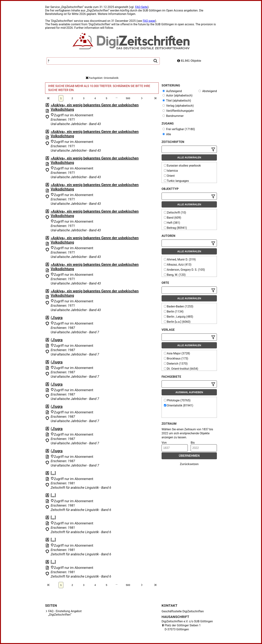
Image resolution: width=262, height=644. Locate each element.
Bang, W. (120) (175, 275)
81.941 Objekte (189, 61)
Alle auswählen (189, 157)
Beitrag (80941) (175, 228)
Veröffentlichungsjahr (178, 111)
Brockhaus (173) (176, 358)
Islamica (171, 171)
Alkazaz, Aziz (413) (178, 265)
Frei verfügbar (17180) (179, 129)
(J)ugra (56, 318)
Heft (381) (172, 223)
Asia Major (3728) (177, 353)
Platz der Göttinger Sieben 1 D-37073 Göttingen (183, 627)
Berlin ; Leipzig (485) (178, 317)
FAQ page (149, 21)
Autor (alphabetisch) (177, 95)
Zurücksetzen (189, 464)
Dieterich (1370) (176, 364)
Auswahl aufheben (189, 392)
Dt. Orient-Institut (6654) (181, 369)
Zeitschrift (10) (175, 213)
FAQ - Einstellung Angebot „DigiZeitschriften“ (65, 613)
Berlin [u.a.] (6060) (177, 322)
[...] (53, 473)
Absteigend (208, 91)
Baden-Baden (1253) (179, 306)
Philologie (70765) (177, 400)
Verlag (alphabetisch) (178, 106)
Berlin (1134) (174, 312)
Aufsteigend (172, 91)
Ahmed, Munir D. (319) (180, 259)
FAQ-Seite (141, 7)
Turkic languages (176, 181)
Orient (169, 176)
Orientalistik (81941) (179, 405)
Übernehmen (189, 456)
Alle (167, 134)
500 (128, 98)
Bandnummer (173, 116)
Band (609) (173, 218)
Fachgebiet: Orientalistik (102, 78)
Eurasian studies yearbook (182, 166)
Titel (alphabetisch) (177, 101)
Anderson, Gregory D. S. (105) (184, 270)
